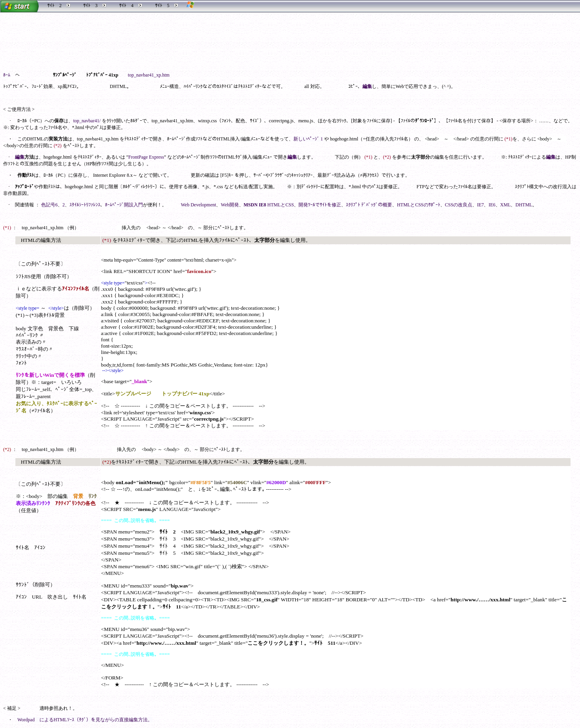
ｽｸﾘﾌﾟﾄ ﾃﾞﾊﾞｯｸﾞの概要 (369, 205)
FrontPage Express (146, 157)
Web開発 (230, 205)
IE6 (492, 205)
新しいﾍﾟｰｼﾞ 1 (308, 139)
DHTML (524, 205)
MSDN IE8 (255, 205)
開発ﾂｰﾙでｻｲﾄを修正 (320, 205)
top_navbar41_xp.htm (149, 75)
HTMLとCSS (281, 205)
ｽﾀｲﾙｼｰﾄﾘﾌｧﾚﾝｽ (85, 205)
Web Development (198, 205)
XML (506, 205)
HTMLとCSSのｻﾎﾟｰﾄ (418, 205)
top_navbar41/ (87, 121)
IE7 (480, 205)
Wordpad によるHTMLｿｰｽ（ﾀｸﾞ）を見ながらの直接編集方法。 (85, 720)
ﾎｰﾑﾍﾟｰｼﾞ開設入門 (124, 205)
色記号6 (49, 205)
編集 (367, 86)
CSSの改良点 (459, 205)
